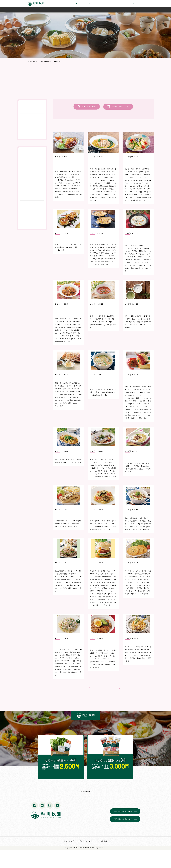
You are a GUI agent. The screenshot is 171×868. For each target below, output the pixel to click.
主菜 (63, 250)
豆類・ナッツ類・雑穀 (98, 316)
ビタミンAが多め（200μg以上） (137, 251)
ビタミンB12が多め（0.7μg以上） (102, 594)
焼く (96, 247)
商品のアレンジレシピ (102, 319)
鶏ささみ (98, 169)
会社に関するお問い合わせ (123, 811)
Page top (87, 791)
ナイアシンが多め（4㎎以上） (105, 588)
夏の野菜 (63, 319)
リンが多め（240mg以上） (104, 192)
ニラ (115, 389)
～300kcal (109, 247)
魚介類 (138, 169)
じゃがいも (129, 172)
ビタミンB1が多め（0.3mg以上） (67, 577)
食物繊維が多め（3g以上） (100, 325)
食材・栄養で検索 (89, 107)
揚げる (67, 174)
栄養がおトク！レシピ (120, 107)
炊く (129, 390)
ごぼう (70, 244)
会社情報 (104, 841)
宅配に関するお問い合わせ (123, 819)
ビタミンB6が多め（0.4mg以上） (103, 591)
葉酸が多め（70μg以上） (103, 183)
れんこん (131, 647)
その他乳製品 (99, 244)
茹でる (103, 172)
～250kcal (62, 322)
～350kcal (146, 248)
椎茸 (93, 392)
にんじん (63, 244)
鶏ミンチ (93, 571)
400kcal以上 (75, 174)
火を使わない (145, 463)
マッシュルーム (131, 248)
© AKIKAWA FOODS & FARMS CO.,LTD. (83, 848)
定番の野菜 (146, 169)
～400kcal (94, 175)
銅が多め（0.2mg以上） (63, 191)
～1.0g (141, 594)
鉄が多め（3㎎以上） (144, 588)
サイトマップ (69, 841)
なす (98, 521)
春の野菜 (72, 171)
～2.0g (94, 200)
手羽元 (57, 460)
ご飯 (140, 518)
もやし (109, 389)
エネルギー (111, 172)
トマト (70, 319)
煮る (140, 248)
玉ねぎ (141, 245)
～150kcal (94, 322)
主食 (107, 264)
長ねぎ (57, 571)
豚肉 (66, 171)
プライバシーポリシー (87, 841)
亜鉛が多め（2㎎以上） (71, 189)
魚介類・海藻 (129, 169)
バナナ (136, 463)
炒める (61, 174)
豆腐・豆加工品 (108, 169)
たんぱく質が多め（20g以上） (66, 177)
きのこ (76, 319)
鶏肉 (91, 169)
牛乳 (91, 244)
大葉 (131, 518)
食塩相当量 (112, 197)
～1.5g (58, 250)
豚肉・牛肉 (59, 171)
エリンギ (63, 649)
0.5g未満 (69, 526)
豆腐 (57, 244)
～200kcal (98, 460)
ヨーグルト (129, 463)
